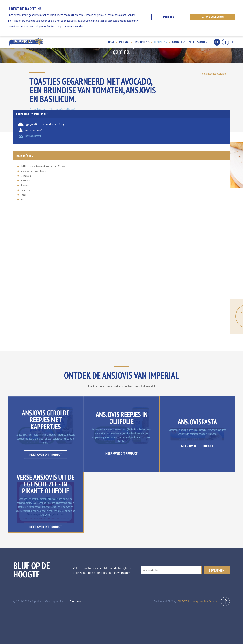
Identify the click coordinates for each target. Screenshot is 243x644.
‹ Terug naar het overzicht (213, 74)
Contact (178, 42)
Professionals (198, 42)
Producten (142, 42)
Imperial (125, 42)
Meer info (169, 17)
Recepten (161, 42)
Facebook (225, 42)
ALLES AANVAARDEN (213, 17)
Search (217, 42)
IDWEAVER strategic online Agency (197, 635)
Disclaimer (76, 635)
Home (113, 42)
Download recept (198, 142)
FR (232, 42)
